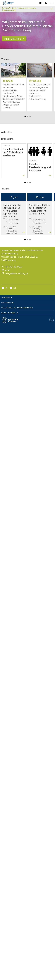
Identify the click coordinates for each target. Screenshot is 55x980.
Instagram (15, 288)
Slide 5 (30, 116)
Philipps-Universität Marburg (12, 322)
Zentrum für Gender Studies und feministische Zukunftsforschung (51, 9)
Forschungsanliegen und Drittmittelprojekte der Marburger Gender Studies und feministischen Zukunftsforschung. (40, 82)
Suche (45, 3)
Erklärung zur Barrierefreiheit (17, 308)
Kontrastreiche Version (40, 3)
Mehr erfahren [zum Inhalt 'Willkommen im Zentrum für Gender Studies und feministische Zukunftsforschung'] (14, 39)
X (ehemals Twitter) (6, 288)
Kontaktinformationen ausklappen (51, 320)
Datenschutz (8, 303)
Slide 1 (25, 116)
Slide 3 (28, 116)
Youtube (11, 288)
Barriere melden (10, 313)
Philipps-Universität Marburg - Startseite (9, 3)
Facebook (3, 288)
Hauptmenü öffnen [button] (51, 3)
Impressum (7, 298)
